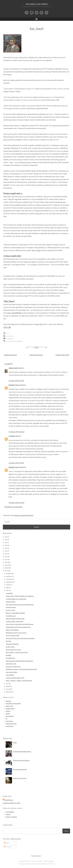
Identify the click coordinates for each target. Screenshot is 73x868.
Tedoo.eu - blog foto (11, 817)
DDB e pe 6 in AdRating (12, 630)
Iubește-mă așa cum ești (20, 778)
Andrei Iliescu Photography (13, 704)
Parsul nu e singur (11, 607)
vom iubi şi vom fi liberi (37, 4)
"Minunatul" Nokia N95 (12, 644)
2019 (6, 537)
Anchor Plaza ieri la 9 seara (13, 650)
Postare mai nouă (10, 355)
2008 (6, 568)
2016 (6, 545)
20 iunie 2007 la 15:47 (16, 463)
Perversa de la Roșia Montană (21, 760)
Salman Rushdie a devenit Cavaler (15, 619)
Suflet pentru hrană (11, 724)
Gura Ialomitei (10, 716)
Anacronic (8, 701)
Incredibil (8, 655)
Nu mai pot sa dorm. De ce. (13, 667)
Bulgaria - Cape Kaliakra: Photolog (15, 613)
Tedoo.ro (8, 814)
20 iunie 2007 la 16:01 (16, 503)
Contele (8, 714)
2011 (6, 559)
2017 (6, 543)
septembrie (9, 582)
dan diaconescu (10, 341)
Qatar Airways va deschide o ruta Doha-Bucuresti (20, 624)
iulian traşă (13, 368)
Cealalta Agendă (10, 709)
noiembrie (9, 576)
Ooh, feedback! (10, 675)
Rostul (15, 743)
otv (16, 341)
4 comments (10, 339)
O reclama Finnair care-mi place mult (16, 599)
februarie (9, 692)
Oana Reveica (9, 721)
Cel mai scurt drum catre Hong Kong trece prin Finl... (20, 638)
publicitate (20, 341)
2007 (6, 571)
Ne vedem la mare (11, 616)
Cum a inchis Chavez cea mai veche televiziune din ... (20, 605)
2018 (6, 540)
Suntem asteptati (11, 602)
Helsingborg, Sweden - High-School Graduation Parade (21, 669)
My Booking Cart (10, 658)
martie (8, 689)
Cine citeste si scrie (11, 664)
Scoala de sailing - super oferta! (15, 621)
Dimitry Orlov (9, 706)
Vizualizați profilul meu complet (12, 803)
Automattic (27, 864)
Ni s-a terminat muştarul (20, 769)
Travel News (9, 593)
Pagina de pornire (36, 355)
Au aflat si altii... (10, 647)
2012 (6, 557)
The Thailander (10, 812)
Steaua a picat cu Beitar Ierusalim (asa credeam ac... (20, 596)
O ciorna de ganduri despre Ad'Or (15, 678)
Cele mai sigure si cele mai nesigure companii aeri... (20, 661)
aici (37, 324)
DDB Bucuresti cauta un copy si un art (16, 633)
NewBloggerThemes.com (48, 864)
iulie (7, 588)
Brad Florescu (10, 336)
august (8, 585)
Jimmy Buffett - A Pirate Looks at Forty (17, 652)
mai (7, 683)
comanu (12, 436)
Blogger (52, 861)
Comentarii (8, 847)
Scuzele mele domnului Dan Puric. (22, 752)
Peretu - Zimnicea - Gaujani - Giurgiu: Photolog (19, 681)
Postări (7, 843)
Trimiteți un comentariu (13, 507)
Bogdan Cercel (14, 385)
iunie (7, 590)
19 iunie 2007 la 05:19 (16, 381)
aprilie (8, 686)
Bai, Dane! (37, 29)
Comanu (8, 711)
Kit (6, 719)
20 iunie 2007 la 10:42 (17, 432)
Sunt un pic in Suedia (11, 672)
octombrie (9, 579)
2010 (6, 562)
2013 (6, 554)
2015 (6, 548)
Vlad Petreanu (9, 726)
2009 (6, 565)
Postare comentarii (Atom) (24, 515)
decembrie (9, 574)
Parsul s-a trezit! (10, 610)
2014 (6, 551)
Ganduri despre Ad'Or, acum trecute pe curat (18, 627)
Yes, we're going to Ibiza (12, 636)
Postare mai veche (62, 355)
